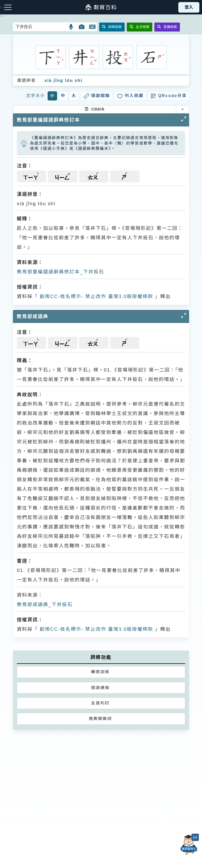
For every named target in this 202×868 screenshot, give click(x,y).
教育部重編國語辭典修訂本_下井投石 (60, 272)
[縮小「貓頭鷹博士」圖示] (195, 837)
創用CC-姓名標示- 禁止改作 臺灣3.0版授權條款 (95, 297)
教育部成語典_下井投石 (45, 605)
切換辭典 (95, 109)
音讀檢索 (167, 27)
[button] (71, 27)
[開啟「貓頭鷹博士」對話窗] (189, 845)
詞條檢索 (112, 27)
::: (2, 16)
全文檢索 (140, 27)
